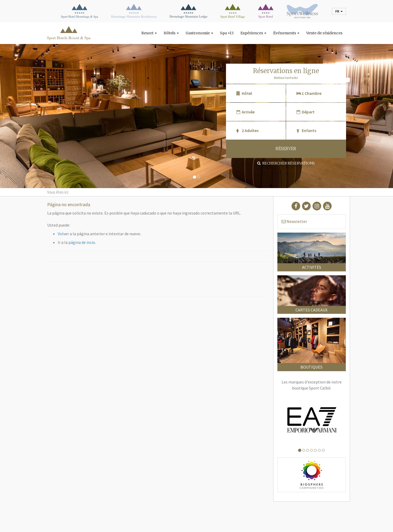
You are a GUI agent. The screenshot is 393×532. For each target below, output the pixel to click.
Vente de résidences (324, 33)
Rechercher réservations (286, 163)
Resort (149, 33)
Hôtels (171, 33)
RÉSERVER (286, 149)
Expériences (253, 33)
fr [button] (339, 11)
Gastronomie (199, 33)
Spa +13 (227, 33)
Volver (63, 234)
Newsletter (294, 221)
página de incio (82, 242)
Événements (286, 33)
